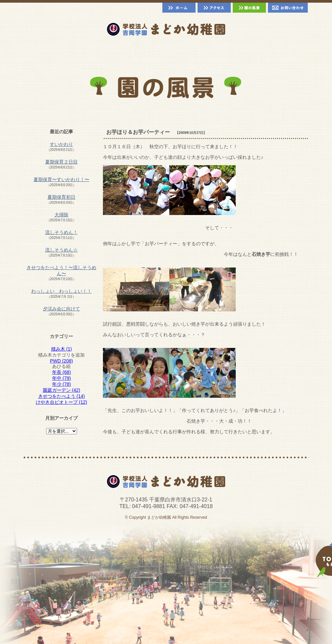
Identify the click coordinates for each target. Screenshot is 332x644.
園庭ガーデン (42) (62, 390)
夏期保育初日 (61, 197)
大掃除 (61, 215)
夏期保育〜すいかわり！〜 (61, 179)
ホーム (179, 8)
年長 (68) (62, 372)
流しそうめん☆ (61, 250)
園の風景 (249, 8)
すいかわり (61, 144)
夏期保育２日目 (61, 162)
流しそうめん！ (61, 232)
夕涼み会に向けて (61, 309)
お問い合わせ (288, 8)
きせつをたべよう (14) (62, 396)
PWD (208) (61, 361)
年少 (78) (62, 384)
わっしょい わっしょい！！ (61, 291)
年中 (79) (62, 378)
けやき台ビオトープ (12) (62, 402)
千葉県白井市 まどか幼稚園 (166, 29)
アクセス (214, 8)
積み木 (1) (62, 349)
